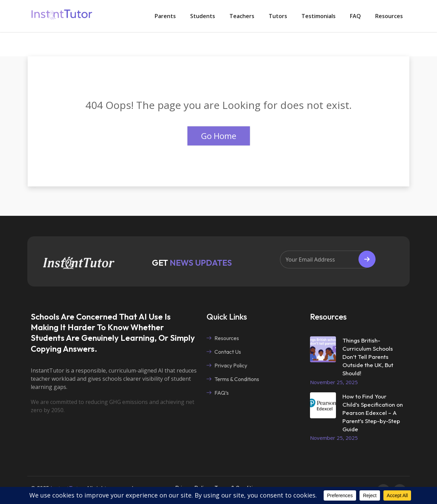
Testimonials (319, 16)
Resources (389, 16)
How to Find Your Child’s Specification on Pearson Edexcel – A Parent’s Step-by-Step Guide (373, 413)
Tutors (278, 16)
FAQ (355, 16)
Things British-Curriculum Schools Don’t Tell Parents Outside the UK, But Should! (368, 357)
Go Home (219, 136)
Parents (165, 16)
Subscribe (367, 259)
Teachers (242, 16)
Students (203, 16)
